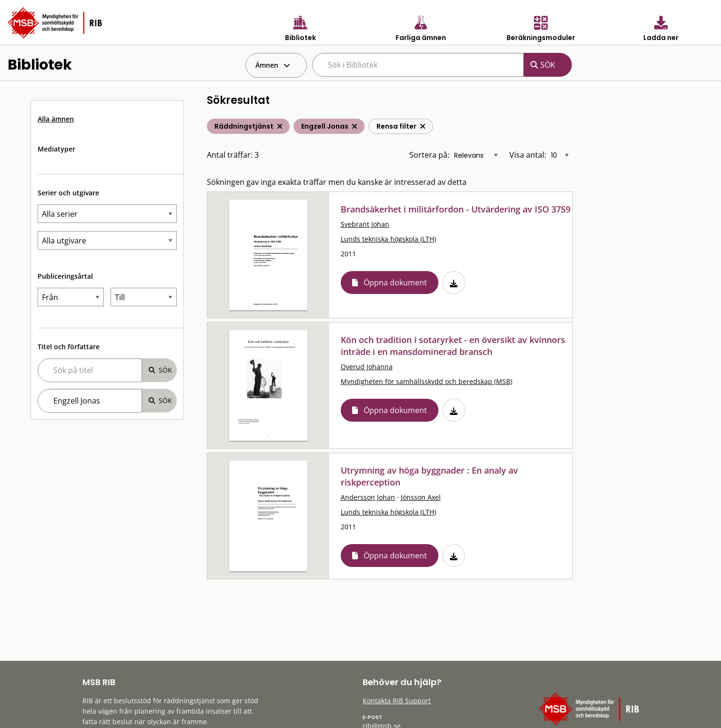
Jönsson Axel (421, 497)
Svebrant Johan (365, 224)
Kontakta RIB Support (397, 701)
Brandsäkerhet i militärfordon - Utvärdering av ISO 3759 (456, 209)
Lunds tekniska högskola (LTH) (388, 239)
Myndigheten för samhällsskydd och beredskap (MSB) (427, 381)
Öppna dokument (395, 283)
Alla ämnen (56, 119)
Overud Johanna (367, 367)
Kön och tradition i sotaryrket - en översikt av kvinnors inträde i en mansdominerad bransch (453, 346)
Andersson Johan (368, 497)
